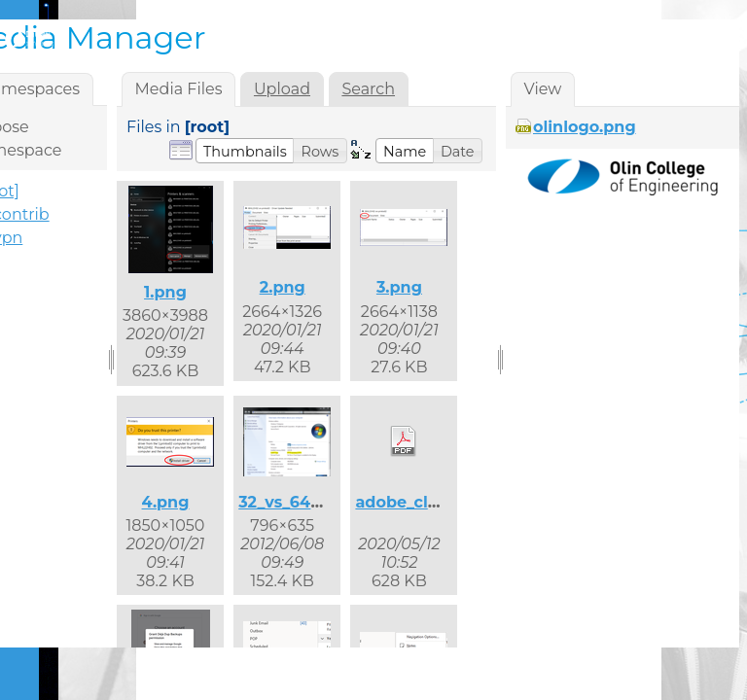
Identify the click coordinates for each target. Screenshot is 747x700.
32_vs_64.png (293, 502)
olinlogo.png (585, 127)
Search (368, 89)
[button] (245, 151)
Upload (282, 89)
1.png (165, 292)
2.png (283, 287)
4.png (166, 502)
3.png (399, 287)
